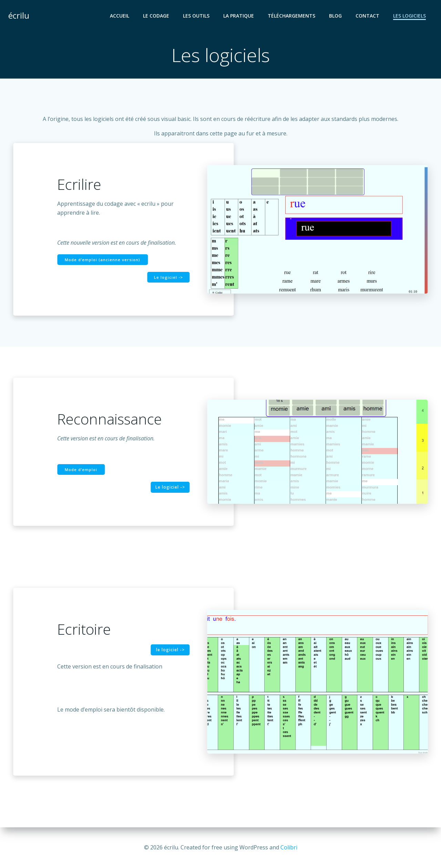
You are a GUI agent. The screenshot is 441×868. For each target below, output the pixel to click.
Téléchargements (291, 16)
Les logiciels (409, 16)
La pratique (239, 16)
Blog (335, 16)
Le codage (156, 16)
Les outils (196, 16)
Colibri (289, 847)
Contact (367, 16)
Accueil (120, 16)
